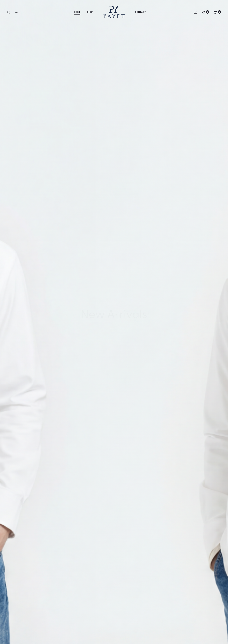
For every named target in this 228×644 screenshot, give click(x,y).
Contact (140, 12)
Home (77, 12)
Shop (90, 12)
